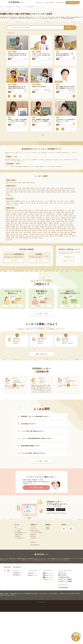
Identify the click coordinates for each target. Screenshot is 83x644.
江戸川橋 (40, 212)
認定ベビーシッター (26, 201)
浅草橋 (38, 210)
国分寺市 (21, 192)
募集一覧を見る (44, 354)
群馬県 (16, 183)
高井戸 (18, 225)
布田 (49, 232)
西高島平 (52, 229)
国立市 (26, 192)
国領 (24, 219)
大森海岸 (26, 214)
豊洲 (46, 227)
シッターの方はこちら (74, 3)
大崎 (73, 212)
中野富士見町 (60, 227)
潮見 (16, 221)
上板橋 (28, 216)
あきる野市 (73, 192)
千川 (61, 223)
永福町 (36, 212)
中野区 (62, 188)
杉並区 (66, 188)
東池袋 (58, 230)
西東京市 (8, 194)
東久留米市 (48, 192)
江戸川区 (28, 190)
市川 (66, 210)
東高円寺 (71, 230)
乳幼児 (55, 203)
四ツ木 (44, 236)
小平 (32, 219)
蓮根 (28, 230)
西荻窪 (26, 229)
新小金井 (8, 223)
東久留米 (66, 230)
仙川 (64, 223)
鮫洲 (73, 219)
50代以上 (72, 203)
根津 (10, 230)
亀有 (41, 216)
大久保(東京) (68, 212)
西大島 (22, 229)
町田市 (68, 190)
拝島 (22, 230)
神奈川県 (33, 183)
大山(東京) (31, 214)
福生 (58, 232)
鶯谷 (16, 212)
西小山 (43, 229)
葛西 (11, 216)
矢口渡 (27, 236)
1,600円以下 (9, 203)
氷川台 (54, 230)
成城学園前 (40, 223)
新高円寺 (71, 221)
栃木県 (11, 183)
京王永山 (48, 218)
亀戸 (44, 216)
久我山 (14, 218)
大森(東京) (20, 214)
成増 (7, 229)
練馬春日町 (18, 230)
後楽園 (17, 219)
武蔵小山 (57, 234)
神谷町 (37, 216)
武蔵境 (62, 234)
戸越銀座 (37, 227)
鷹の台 (22, 225)
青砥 (10, 210)
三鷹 (30, 234)
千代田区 (8, 188)
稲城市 (64, 192)
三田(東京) (26, 234)
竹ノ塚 (26, 225)
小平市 (7, 192)
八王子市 (33, 190)
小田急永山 (59, 214)
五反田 (58, 219)
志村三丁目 (25, 221)
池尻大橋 (47, 210)
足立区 (20, 190)
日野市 (11, 192)
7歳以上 (46, 203)
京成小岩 (68, 218)
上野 (13, 212)
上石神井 (33, 216)
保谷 (69, 232)
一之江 (70, 210)
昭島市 (60, 190)
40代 (68, 203)
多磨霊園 (71, 225)
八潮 (32, 238)
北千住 (61, 216)
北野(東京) (66, 216)
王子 (54, 212)
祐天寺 (37, 236)
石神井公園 (43, 221)
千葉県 (24, 183)
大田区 (48, 188)
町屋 (14, 234)
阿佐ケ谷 (20, 210)
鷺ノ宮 (62, 219)
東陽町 (29, 227)
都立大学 (50, 227)
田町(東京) (63, 225)
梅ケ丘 (23, 212)
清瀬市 (43, 192)
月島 (20, 227)
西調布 (60, 229)
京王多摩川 (33, 218)
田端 (43, 225)
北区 (74, 188)
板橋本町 (62, 210)
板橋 (58, 210)
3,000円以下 (22, 203)
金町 (17, 216)
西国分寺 (39, 229)
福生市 (30, 192)
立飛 (37, 225)
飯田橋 (42, 210)
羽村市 (68, 192)
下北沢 (38, 221)
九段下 (18, 218)
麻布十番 (74, 236)
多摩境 (50, 225)
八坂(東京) (32, 236)
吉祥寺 (75, 216)
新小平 (12, 223)
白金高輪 (8, 238)
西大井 (18, 229)
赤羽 (13, 210)
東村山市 (16, 192)
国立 (21, 218)
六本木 (56, 236)
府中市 (56, 190)
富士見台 (40, 232)
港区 (16, 188)
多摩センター (56, 225)
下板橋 (34, 221)
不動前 (62, 232)
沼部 (7, 230)
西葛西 (30, 229)
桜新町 (66, 219)
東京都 (28, 183)
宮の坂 (46, 234)
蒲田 (20, 216)
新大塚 (63, 221)
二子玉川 (45, 232)
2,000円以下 (15, 203)
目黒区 (44, 188)
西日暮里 (64, 229)
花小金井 (45, 230)
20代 (62, 203)
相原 (7, 210)
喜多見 (71, 216)
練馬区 (16, 190)
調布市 (64, 190)
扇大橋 (36, 238)
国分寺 (21, 219)
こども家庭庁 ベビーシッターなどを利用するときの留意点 (69, 593)
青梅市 (51, 190)
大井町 (62, 212)
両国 (47, 236)
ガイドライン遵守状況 (53, 593)
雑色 (14, 225)
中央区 (12, 188)
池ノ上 (51, 210)
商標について (14, 595)
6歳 (43, 203)
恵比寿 (50, 212)
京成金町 (63, 218)
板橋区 (11, 190)
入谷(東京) (8, 212)
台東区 (28, 188)
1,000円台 (72, 201)
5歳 (40, 203)
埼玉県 (20, 183)
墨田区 (32, 188)
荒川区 (7, 190)
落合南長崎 (65, 214)
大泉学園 (58, 212)
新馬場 (20, 223)
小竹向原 (28, 219)
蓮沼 (25, 230)
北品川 (57, 216)
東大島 (62, 230)
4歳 (37, 203)
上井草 (24, 216)
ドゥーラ (47, 201)
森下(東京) (22, 236)
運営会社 (2, 593)
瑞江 (21, 234)
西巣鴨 (47, 229)
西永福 (14, 229)
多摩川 (46, 225)
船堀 (66, 232)
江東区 (36, 188)
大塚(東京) (14, 214)
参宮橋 (7, 221)
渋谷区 (58, 188)
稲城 (73, 210)
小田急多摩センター (51, 214)
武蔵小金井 (51, 234)
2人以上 (62, 201)
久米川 (28, 218)
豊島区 (70, 188)
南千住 (38, 234)
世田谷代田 (56, 223)
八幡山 (40, 230)
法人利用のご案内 (60, 3)
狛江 (36, 219)
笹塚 (69, 219)
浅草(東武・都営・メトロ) (29, 210)
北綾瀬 (53, 216)
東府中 (21, 232)
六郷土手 (51, 236)
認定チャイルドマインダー (37, 201)
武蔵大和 (13, 236)
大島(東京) (8, 214)
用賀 (40, 236)
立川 (29, 225)
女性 (58, 201)
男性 (55, 201)
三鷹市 (47, 190)
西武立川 (46, 223)
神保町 (32, 223)
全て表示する (9, 196)
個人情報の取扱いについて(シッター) (17, 593)
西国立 (34, 229)
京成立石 (8, 219)
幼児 (59, 203)
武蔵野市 (43, 190)
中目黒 (73, 227)
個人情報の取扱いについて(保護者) (31, 593)
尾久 (44, 214)
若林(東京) (61, 236)
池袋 (55, 210)
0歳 (27, 203)
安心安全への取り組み (49, 3)
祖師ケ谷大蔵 (9, 225)
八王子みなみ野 (34, 230)
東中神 (12, 232)
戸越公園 (42, 227)
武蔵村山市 (55, 192)
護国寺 (54, 219)
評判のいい (8, 205)
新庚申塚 (25, 238)
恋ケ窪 (12, 219)
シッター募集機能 (50, 329)
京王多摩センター (41, 218)
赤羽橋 (17, 238)
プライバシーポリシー (43, 593)
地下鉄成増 (31, 212)
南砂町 (34, 234)
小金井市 (73, 190)
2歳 (32, 203)
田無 (40, 225)
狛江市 (34, 192)
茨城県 (7, 183)
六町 (29, 238)
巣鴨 (35, 223)
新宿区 (20, 188)
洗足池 (71, 223)
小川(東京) (37, 214)
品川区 (40, 188)
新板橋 (48, 221)
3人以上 (67, 201)
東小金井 (8, 232)
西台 (56, 229)
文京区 (24, 188)
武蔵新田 (70, 234)
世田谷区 (53, 188)
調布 (17, 227)
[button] (34, 349)
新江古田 (53, 221)
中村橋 (69, 227)
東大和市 (39, 192)
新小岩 (67, 221)
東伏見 (17, 232)
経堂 (10, 218)
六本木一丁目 (68, 236)
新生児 (51, 203)
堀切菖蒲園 (73, 232)
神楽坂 (7, 216)
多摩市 (60, 192)
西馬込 (74, 229)
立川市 (38, 190)
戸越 (32, 227)
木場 (7, 218)
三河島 (18, 234)
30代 (65, 203)
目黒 (17, 236)
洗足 (67, 223)
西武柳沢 (51, 223)
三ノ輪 (42, 234)
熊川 (24, 218)
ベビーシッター (36, 17)
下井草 (30, 221)
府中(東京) (54, 232)
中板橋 (55, 227)
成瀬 (10, 229)
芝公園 (20, 221)
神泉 (16, 223)
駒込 (39, 219)
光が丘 (49, 230)
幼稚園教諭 (18, 201)
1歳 (29, 203)
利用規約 (6, 593)
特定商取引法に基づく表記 (5, 595)
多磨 (67, 225)
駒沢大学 (43, 219)
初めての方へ (40, 3)
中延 (65, 227)
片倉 (14, 216)
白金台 (12, 238)
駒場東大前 (48, 219)
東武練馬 (24, 227)
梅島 (26, 212)
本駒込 (7, 234)
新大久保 (58, 221)
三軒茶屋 (12, 221)
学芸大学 (48, 216)
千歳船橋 (13, 227)
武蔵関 (66, 234)
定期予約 (8, 201)
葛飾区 (24, 190)
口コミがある (15, 205)
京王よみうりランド (56, 218)
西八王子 (69, 229)
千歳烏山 (8, 227)
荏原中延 (46, 212)
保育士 (12, 201)
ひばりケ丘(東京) (27, 232)
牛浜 (19, 212)
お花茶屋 (71, 214)
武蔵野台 (8, 236)
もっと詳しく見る (44, 461)
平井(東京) (35, 232)
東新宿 (21, 238)
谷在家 (40, 238)
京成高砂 (73, 218)
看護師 (51, 201)
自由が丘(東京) (26, 223)
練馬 (13, 230)
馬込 (11, 234)
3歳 (35, 203)
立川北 (33, 225)
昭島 (16, 210)
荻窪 (41, 214)
